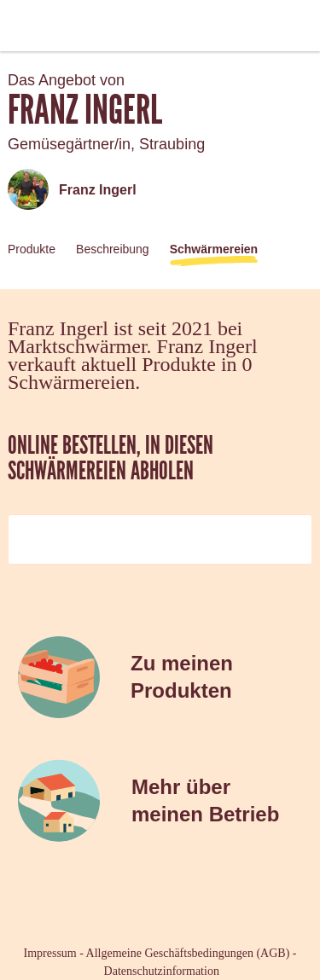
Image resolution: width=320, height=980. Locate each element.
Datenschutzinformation (162, 971)
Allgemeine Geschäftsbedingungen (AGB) (188, 953)
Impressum (50, 953)
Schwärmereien (214, 249)
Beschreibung (113, 249)
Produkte (32, 249)
